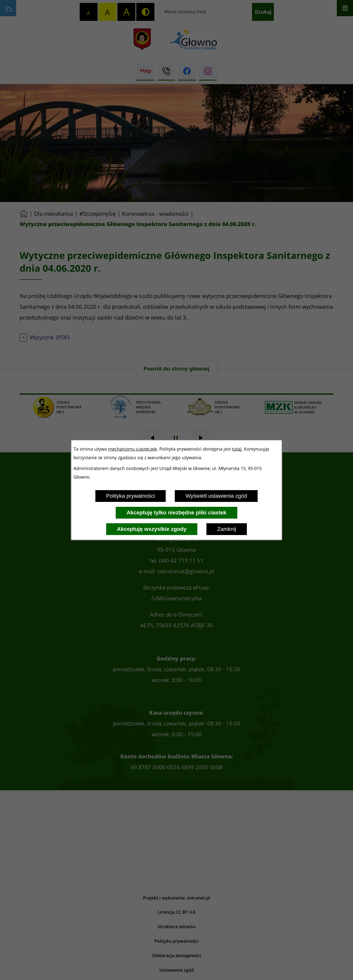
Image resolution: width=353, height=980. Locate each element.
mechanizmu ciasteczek (132, 449)
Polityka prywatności (131, 496)
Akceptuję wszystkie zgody (152, 529)
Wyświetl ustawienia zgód (216, 496)
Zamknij (227, 529)
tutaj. (237, 449)
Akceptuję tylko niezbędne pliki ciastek (176, 513)
